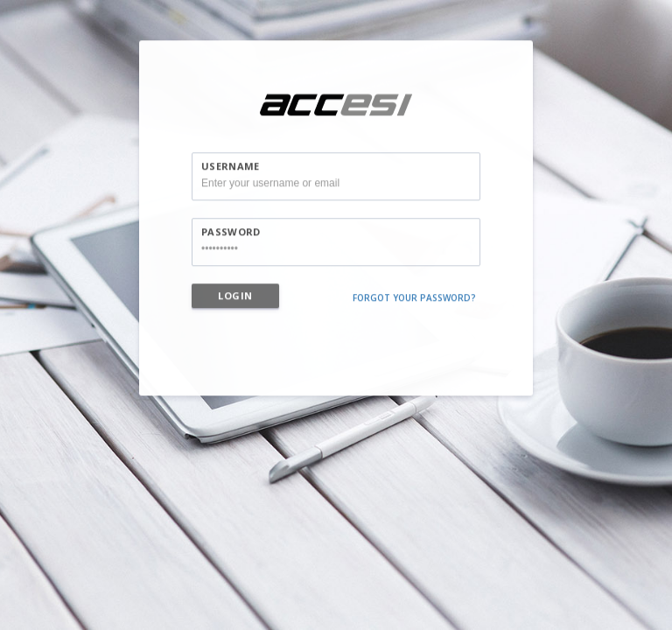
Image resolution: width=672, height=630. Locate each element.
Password (231, 237)
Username (230, 171)
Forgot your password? (414, 303)
